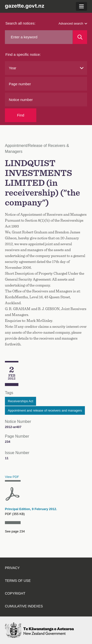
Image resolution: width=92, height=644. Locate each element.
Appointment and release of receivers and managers (45, 410)
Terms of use (18, 581)
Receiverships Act (20, 401)
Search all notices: (20, 23)
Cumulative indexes (24, 606)
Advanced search (73, 23)
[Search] (80, 37)
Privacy (12, 568)
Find (20, 115)
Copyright (15, 593)
